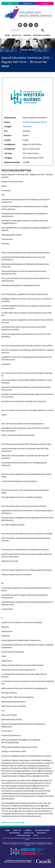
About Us (17, 35)
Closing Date (9, 149)
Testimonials (14, 833)
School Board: (10, 118)
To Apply (8, 126)
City (6, 131)
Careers (27, 35)
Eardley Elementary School (35, 122)
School (7, 122)
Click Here (27, 126)
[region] (27, 45)
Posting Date (10, 144)
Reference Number (12, 162)
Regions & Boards (42, 35)
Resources (42, 833)
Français (45, 3)
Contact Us (27, 3)
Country (7, 140)
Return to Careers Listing (13, 822)
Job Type (8, 153)
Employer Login (23, 835)
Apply (10, 3)
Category (8, 158)
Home (7, 35)
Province (8, 135)
